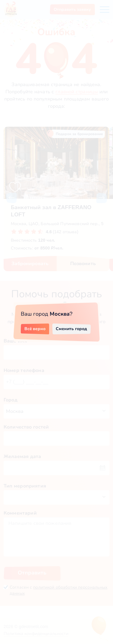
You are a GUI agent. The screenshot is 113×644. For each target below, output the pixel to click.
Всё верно (35, 329)
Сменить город (71, 329)
